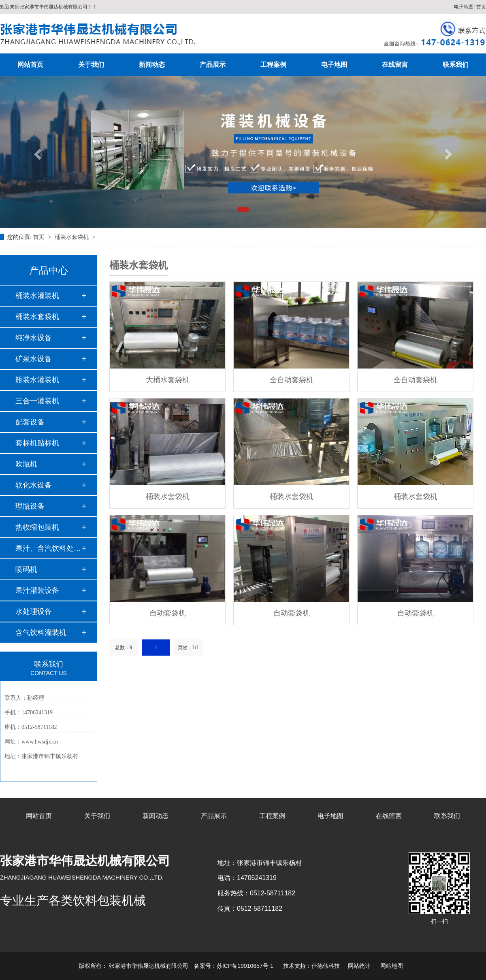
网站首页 (30, 65)
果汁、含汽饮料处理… (48, 548)
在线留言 (395, 65)
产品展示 (213, 65)
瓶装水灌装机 (37, 380)
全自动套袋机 (292, 380)
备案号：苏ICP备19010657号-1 (234, 966)
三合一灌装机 (37, 401)
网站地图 (392, 966)
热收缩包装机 (37, 527)
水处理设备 (34, 611)
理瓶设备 (30, 506)
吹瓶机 (26, 464)
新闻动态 (152, 65)
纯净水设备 (34, 338)
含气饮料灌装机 (41, 633)
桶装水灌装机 (37, 296)
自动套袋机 (168, 613)
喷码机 (26, 569)
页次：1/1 (189, 648)
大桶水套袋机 (168, 380)
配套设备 (30, 422)
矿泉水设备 (34, 359)
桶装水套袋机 (72, 237)
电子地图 (464, 7)
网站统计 (359, 966)
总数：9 (124, 648)
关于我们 (91, 65)
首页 (481, 7)
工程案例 (273, 65)
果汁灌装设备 (37, 590)
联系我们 (456, 65)
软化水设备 (34, 485)
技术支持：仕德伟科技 (311, 966)
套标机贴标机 (37, 443)
